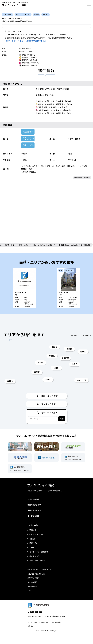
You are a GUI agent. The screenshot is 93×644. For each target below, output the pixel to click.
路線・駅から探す (34, 510)
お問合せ (30, 626)
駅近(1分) (33, 543)
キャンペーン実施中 (37, 560)
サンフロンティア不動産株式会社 (38, 622)
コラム (30, 591)
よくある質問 (32, 582)
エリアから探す (33, 499)
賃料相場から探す (34, 505)
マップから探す (33, 516)
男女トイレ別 (28, 145)
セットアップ (28, 139)
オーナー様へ (32, 586)
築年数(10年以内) (36, 534)
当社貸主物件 (28, 132)
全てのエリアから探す (83, 335)
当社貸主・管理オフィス (36, 574)
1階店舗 (32, 539)
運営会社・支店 (33, 578)
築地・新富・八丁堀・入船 (16, 245)
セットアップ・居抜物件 (39, 552)
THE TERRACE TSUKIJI (42, 245)
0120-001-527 (36, 612)
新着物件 (33, 530)
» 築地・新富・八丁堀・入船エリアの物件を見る (26, 41)
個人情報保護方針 (57, 622)
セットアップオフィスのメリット (39, 570)
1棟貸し (32, 547)
